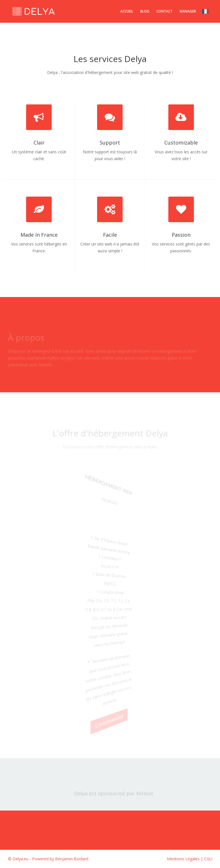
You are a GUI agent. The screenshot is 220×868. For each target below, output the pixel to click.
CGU (208, 859)
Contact (165, 11)
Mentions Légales (183, 859)
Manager (188, 11)
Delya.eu (20, 859)
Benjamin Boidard (72, 859)
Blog (145, 11)
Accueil (127, 11)
